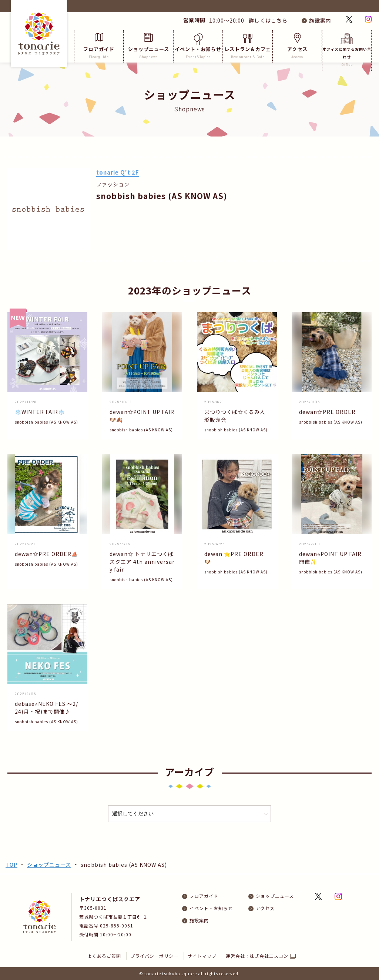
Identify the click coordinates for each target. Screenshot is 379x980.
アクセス (297, 46)
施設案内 (320, 20)
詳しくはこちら (267, 20)
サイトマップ (202, 956)
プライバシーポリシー (154, 956)
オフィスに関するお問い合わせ (347, 50)
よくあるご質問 (104, 956)
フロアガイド (99, 46)
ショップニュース (148, 46)
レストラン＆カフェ (248, 46)
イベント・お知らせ (198, 46)
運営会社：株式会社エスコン (257, 956)
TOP (11, 865)
